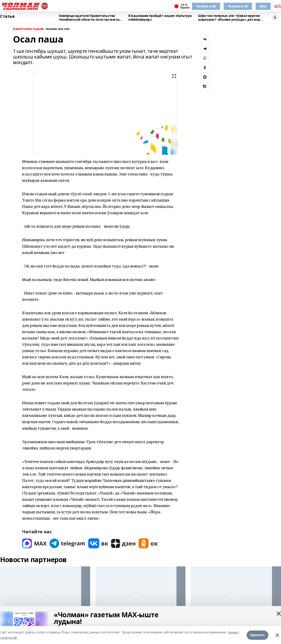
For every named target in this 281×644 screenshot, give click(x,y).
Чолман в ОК (238, 6)
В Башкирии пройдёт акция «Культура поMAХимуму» (160, 18)
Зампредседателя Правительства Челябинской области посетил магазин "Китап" (91, 18)
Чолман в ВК (206, 6)
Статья (7, 16)
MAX (263, 6)
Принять (258, 635)
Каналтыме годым (28, 29)
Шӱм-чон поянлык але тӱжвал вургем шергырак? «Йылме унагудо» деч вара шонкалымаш (230, 18)
